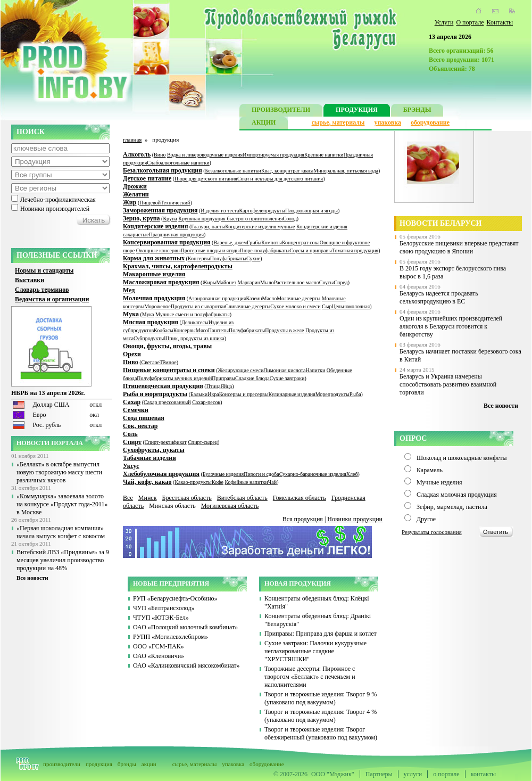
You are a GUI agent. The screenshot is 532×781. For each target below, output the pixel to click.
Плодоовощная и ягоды (311, 211)
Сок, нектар (140, 426)
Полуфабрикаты (228, 258)
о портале (446, 774)
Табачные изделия (149, 458)
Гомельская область (300, 498)
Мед (129, 290)
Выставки (30, 280)
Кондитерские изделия (155, 226)
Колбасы (164, 330)
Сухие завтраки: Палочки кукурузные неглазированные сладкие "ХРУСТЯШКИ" (315, 651)
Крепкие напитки (324, 155)
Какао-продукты (193, 482)
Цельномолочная (351, 306)
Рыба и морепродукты (155, 394)
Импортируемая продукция (273, 155)
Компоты (272, 242)
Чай (272, 482)
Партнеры (379, 774)
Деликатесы (195, 322)
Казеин (254, 298)
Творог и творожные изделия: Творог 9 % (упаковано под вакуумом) (321, 698)
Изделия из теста (220, 211)
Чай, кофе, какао (147, 482)
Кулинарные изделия (292, 394)
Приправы (223, 378)
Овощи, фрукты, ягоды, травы (167, 346)
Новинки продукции (355, 519)
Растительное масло (297, 282)
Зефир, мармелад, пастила (452, 507)
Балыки (199, 394)
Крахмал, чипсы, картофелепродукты (178, 266)
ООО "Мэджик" (333, 774)
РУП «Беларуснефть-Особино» (175, 598)
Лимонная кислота (284, 370)
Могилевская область (230, 506)
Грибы (254, 242)
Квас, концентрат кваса (287, 171)
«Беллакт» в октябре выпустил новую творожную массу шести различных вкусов (59, 472)
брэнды (127, 764)
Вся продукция (303, 519)
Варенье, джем (230, 242)
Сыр (327, 306)
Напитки (315, 370)
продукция (99, 764)
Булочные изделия (223, 474)
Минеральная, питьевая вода (346, 171)
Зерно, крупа (142, 218)
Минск (148, 498)
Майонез (226, 282)
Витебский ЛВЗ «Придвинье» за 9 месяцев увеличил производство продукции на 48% (63, 560)
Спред (340, 282)
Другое (426, 519)
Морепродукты (332, 394)
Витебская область (242, 498)
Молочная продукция (154, 298)
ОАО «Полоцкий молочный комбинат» (185, 627)
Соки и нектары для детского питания (280, 179)
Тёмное (168, 362)
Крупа (170, 219)
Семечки (136, 410)
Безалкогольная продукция (163, 170)
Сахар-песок (206, 402)
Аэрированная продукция (217, 298)
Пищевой (150, 203)
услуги (413, 774)
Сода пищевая (144, 418)
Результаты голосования (432, 532)
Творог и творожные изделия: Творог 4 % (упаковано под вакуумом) (321, 716)
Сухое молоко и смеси (295, 306)
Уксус (131, 466)
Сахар (132, 402)
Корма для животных (154, 258)
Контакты (500, 22)
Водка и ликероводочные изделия (205, 155)
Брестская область (186, 498)
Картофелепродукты (262, 211)
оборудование (430, 122)
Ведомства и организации (52, 299)
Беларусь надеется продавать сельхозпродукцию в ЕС (439, 297)
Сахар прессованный (167, 402)
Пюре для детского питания (206, 179)
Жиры (209, 282)
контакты (483, 774)
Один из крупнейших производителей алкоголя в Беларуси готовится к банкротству (451, 326)
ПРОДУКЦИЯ (357, 111)
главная (132, 139)
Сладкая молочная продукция (457, 495)
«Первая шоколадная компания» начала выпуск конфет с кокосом (61, 532)
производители (62, 764)
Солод (290, 219)
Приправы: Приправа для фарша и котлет (321, 634)
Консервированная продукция (167, 242)
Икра (213, 394)
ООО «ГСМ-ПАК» (159, 646)
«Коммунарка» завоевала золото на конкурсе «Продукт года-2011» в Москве (62, 504)
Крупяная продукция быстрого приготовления (230, 219)
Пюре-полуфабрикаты (264, 250)
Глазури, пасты (208, 227)
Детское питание (147, 178)
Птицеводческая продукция (163, 386)
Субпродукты (149, 338)
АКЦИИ (264, 124)
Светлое (151, 362)
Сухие (253, 258)
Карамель (430, 470)
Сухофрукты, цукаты (154, 450)
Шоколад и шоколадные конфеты (462, 458)
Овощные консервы (159, 250)
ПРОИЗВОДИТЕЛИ (281, 111)
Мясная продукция (151, 322)
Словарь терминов (42, 290)
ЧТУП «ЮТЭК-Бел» (161, 618)
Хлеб (352, 474)
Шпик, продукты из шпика (194, 338)
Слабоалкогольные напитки (178, 163)
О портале (470, 22)
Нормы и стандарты (44, 270)
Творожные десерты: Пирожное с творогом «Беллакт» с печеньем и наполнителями (310, 677)
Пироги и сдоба (261, 474)
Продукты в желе (284, 330)
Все (128, 498)
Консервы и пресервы (244, 394)
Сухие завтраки (287, 378)
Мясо (202, 330)
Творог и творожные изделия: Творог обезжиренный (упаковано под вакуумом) (321, 733)
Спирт (132, 442)
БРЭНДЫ (417, 111)
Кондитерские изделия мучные (260, 227)
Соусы (326, 282)
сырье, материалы (338, 122)
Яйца (226, 386)
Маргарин (249, 282)
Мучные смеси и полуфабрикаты (193, 314)
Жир (130, 202)
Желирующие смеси (241, 370)
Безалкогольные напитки (233, 171)
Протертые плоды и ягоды (210, 250)
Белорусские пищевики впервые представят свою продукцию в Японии (459, 247)
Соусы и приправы (311, 250)
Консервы (199, 258)
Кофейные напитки (246, 482)
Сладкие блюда (252, 378)
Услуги (444, 22)
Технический (175, 203)
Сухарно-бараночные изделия (313, 474)
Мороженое (157, 306)
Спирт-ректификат (166, 442)
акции (149, 764)
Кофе (218, 482)
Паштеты (218, 330)
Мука (131, 314)
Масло (270, 298)
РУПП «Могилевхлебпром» (171, 637)
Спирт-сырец (203, 442)
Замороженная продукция (160, 210)
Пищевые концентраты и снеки (169, 370)
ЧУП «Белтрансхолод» (164, 608)
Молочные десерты (298, 298)
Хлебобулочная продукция (161, 474)
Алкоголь (137, 154)
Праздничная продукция (176, 235)
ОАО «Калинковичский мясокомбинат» (186, 665)
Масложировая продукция (161, 282)
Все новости (32, 578)
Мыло (267, 282)
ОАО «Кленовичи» (159, 656)
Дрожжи (135, 186)
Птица (214, 386)
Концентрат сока (301, 242)
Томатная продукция (355, 250)
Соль (130, 434)
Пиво (131, 362)
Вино (160, 155)
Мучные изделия (439, 482)
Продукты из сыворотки (198, 306)
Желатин (136, 194)
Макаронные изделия (154, 274)
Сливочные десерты (248, 306)
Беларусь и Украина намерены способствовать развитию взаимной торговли (448, 384)
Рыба (355, 394)
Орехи (132, 354)
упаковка (388, 122)
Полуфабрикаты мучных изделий (174, 378)
